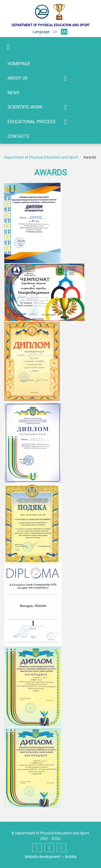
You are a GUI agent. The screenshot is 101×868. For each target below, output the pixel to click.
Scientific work (25, 107)
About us (18, 78)
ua (55, 32)
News (13, 93)
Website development (43, 857)
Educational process (32, 122)
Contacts (18, 136)
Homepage (19, 64)
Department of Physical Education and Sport (41, 157)
